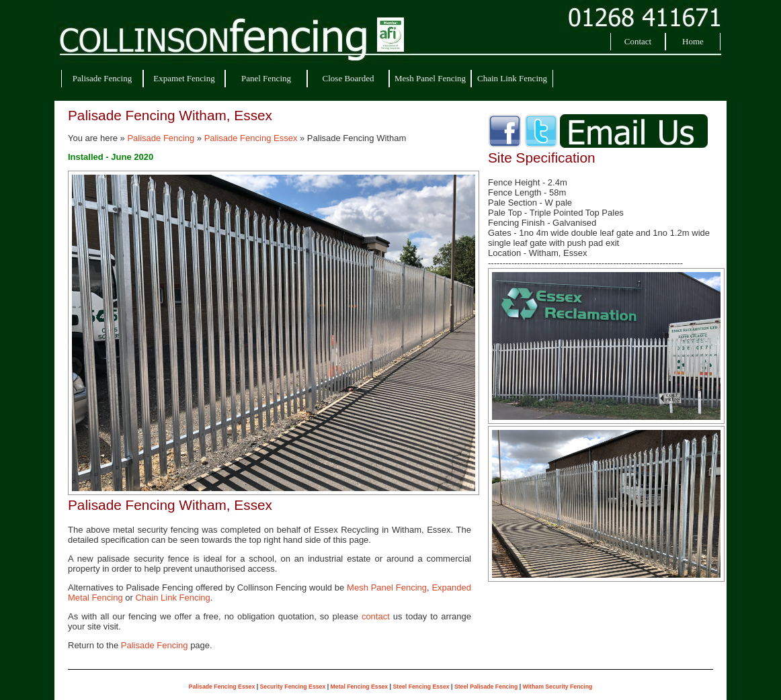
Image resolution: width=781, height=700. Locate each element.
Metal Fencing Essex (360, 687)
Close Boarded (348, 78)
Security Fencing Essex (293, 687)
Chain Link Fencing (512, 78)
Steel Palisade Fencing (486, 687)
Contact (638, 41)
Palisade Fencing (102, 78)
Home (693, 41)
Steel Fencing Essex (421, 687)
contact (376, 616)
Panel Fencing (266, 78)
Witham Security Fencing (558, 687)
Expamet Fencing (184, 78)
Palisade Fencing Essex (251, 138)
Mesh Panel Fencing (430, 78)
